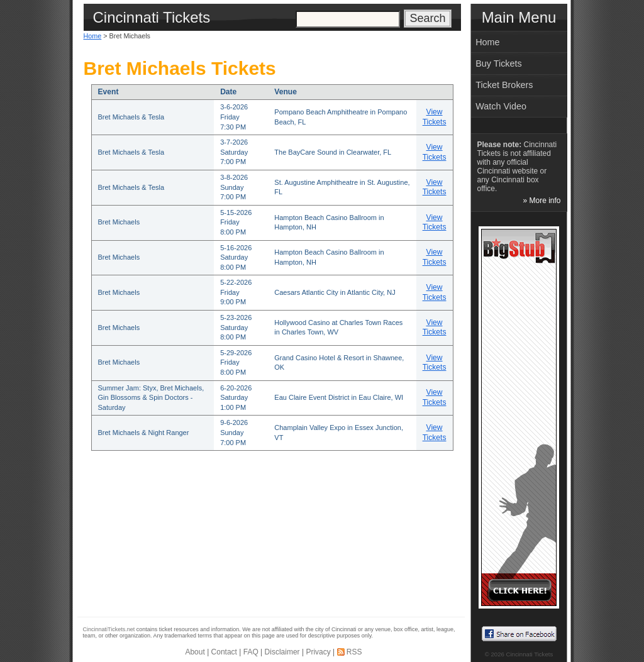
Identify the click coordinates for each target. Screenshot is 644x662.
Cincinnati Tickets (530, 654)
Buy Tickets (499, 63)
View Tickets (435, 117)
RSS (354, 652)
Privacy (318, 652)
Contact (224, 652)
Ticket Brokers (504, 85)
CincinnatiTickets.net (109, 629)
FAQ (251, 652)
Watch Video (501, 106)
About (195, 652)
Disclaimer (282, 652)
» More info (541, 201)
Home (93, 36)
